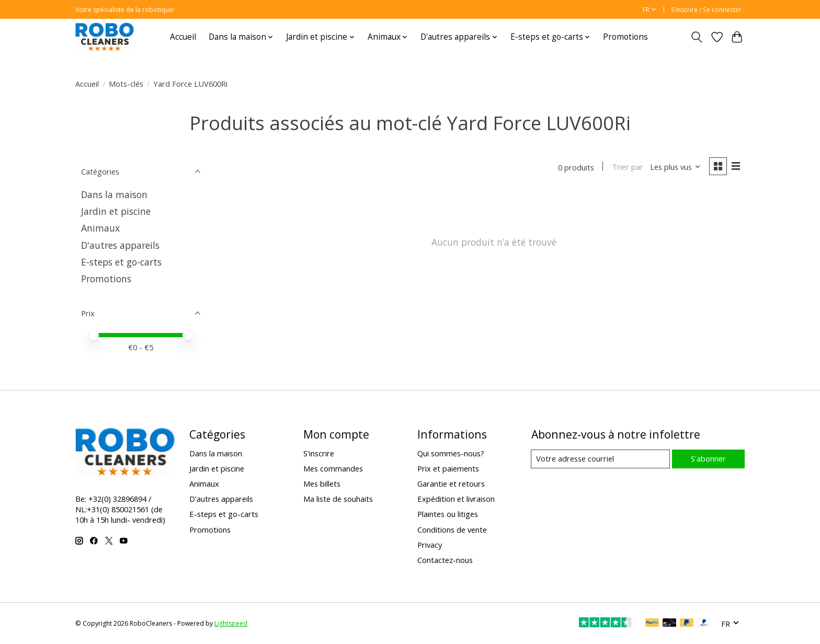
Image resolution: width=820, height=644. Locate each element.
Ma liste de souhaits (338, 499)
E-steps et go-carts (121, 262)
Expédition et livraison (456, 499)
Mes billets (322, 484)
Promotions (625, 37)
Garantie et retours (451, 484)
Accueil (183, 37)
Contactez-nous (445, 560)
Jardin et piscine (116, 211)
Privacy (430, 545)
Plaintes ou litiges (448, 514)
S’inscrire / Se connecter (706, 10)
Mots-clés (126, 84)
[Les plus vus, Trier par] (675, 167)
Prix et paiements (448, 468)
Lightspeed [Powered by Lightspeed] (231, 623)
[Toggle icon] (697, 37)
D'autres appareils (120, 245)
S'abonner (708, 458)
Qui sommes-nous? (451, 453)
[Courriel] (600, 459)
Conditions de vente (452, 530)
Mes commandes (333, 468)
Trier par (627, 167)
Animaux (100, 228)
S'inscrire (319, 453)
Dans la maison (114, 194)
